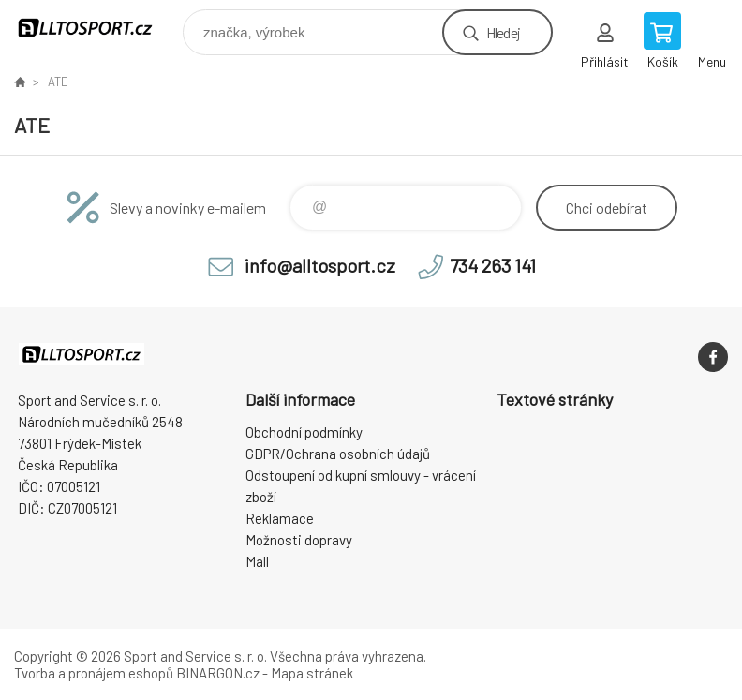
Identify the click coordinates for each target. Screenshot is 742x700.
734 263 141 (493, 265)
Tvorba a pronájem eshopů (94, 673)
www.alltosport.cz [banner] (97, 28)
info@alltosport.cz (320, 265)
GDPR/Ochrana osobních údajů (338, 454)
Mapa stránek (312, 673)
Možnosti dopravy (299, 540)
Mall (257, 561)
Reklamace (280, 518)
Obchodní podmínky (304, 432)
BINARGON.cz (218, 673)
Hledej (503, 32)
